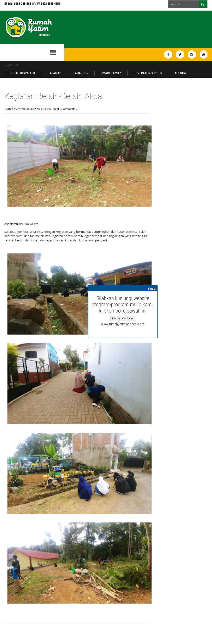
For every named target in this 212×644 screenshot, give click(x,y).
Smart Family (111, 73)
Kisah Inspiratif (23, 73)
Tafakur (54, 73)
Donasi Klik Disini (123, 318)
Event (56, 109)
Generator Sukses (148, 73)
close (152, 289)
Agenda (180, 73)
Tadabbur (81, 73)
